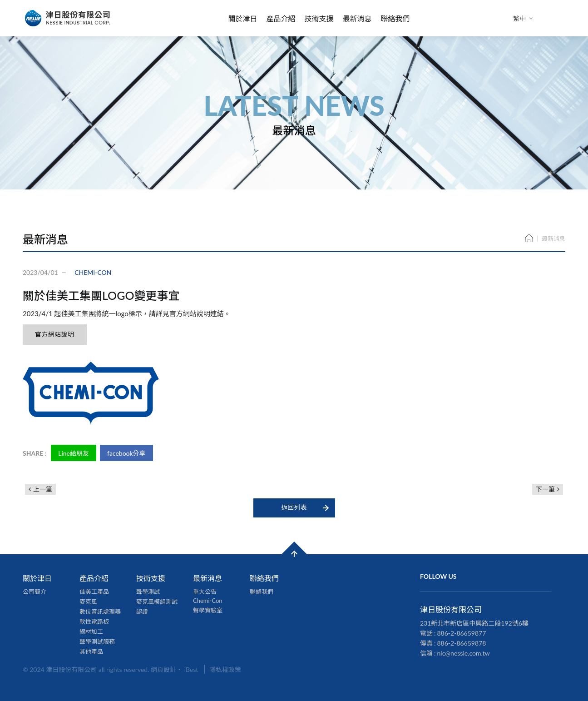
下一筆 (545, 489)
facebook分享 (126, 453)
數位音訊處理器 (100, 612)
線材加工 (91, 631)
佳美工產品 (94, 592)
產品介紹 (281, 18)
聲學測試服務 (97, 641)
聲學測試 (148, 592)
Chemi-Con (208, 601)
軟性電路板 (94, 621)
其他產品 (91, 651)
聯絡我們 (395, 18)
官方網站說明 (55, 334)
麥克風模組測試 (157, 602)
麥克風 (88, 602)
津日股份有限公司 (68, 18)
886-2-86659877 (462, 633)
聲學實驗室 (208, 610)
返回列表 (294, 507)
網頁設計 (163, 669)
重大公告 (205, 592)
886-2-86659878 (462, 643)
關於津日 (242, 18)
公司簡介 (35, 592)
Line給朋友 (74, 453)
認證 (142, 612)
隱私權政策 (225, 669)
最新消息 (357, 18)
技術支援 (319, 18)
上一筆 (43, 489)
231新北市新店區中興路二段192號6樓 (474, 623)
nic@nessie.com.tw (464, 653)
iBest (191, 669)
